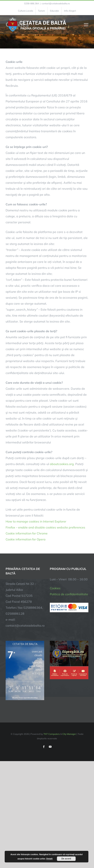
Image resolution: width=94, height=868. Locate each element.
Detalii (50, 859)
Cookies (55, 588)
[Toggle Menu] (86, 25)
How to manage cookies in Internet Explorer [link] (36, 521)
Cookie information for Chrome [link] (27, 533)
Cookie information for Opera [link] (26, 539)
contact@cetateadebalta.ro (56, 3)
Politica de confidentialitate (69, 594)
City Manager (69, 734)
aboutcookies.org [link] (62, 464)
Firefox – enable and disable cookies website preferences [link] (45, 527)
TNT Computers (52, 734)
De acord (66, 859)
